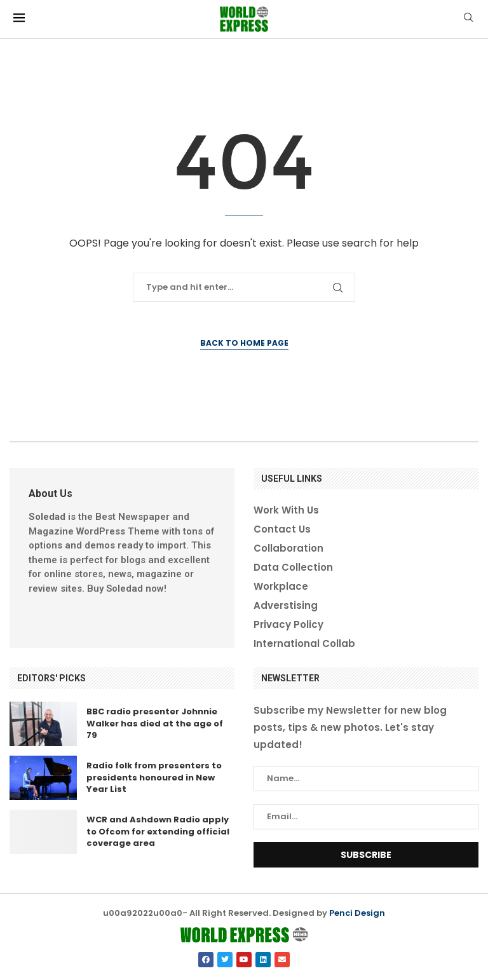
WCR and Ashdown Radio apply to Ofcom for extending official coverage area (158, 831)
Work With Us (286, 510)
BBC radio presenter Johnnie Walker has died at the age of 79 (155, 723)
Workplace (281, 586)
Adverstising (286, 605)
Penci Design (357, 913)
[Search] (468, 19)
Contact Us (282, 529)
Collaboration (288, 548)
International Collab (304, 643)
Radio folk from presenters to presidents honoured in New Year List (154, 777)
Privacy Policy (288, 624)
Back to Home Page (244, 343)
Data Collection (293, 567)
